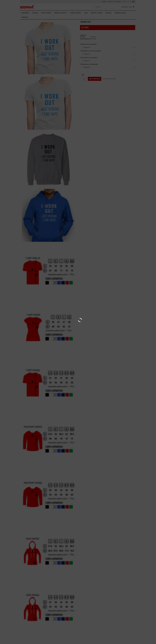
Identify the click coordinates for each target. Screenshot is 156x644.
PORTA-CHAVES (46, 13)
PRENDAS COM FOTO (60, 13)
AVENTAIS (108, 13)
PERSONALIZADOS (120, 13)
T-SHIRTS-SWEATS (75, 13)
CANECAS (35, 13)
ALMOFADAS (25, 13)
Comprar (95, 79)
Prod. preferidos (117, 2)
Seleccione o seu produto (89, 44)
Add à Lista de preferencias (109, 79)
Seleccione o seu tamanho (89, 58)
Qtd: (83, 75)
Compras (104, 2)
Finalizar (110, 2)
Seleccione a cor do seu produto (91, 51)
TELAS (86, 13)
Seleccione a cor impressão (89, 64)
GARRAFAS (25, 17)
